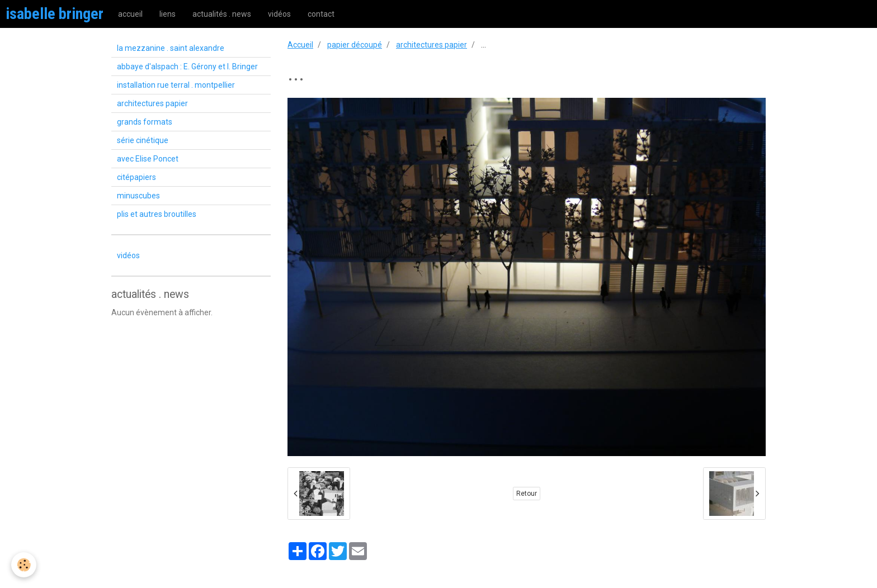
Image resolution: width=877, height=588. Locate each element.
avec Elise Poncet (148, 159)
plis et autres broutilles (157, 214)
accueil (130, 14)
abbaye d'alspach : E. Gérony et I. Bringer (187, 67)
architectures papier (432, 45)
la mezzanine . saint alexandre (171, 48)
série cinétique (143, 140)
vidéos (279, 14)
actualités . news (222, 14)
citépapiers (136, 177)
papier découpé (355, 45)
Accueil (300, 45)
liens (168, 14)
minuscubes (138, 196)
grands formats (145, 122)
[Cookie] (24, 565)
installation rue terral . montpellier (176, 85)
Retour (527, 494)
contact (321, 14)
